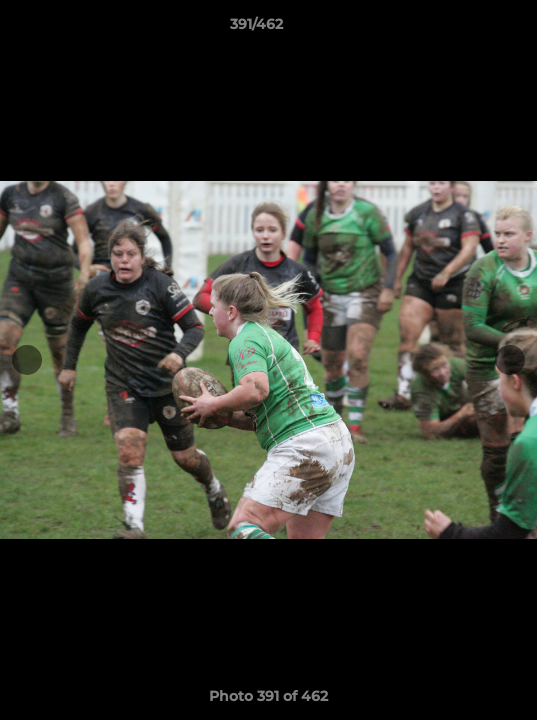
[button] (465, 29)
